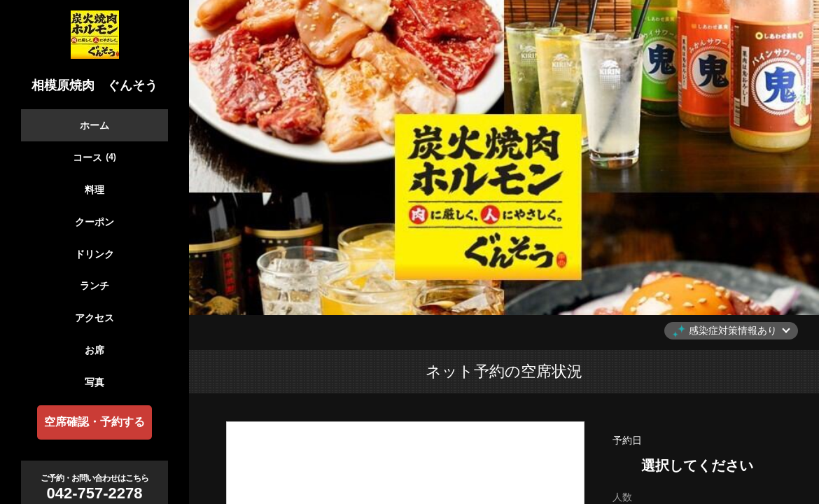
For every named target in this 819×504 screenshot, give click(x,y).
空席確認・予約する (94, 422)
